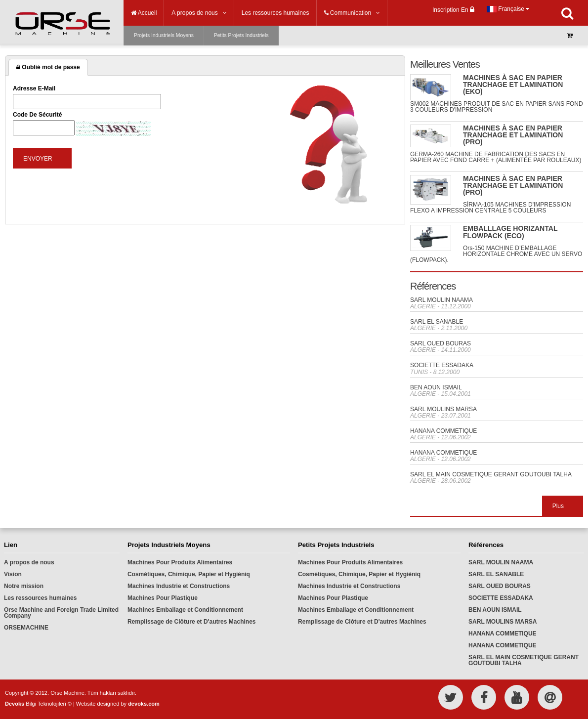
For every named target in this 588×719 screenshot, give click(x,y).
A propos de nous (29, 562)
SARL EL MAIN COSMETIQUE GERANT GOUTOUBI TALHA (491, 474)
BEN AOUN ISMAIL (436, 387)
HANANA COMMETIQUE (443, 431)
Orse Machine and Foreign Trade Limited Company (61, 613)
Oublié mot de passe (48, 67)
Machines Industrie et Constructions (179, 586)
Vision (13, 574)
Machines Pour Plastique (163, 598)
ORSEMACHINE (26, 628)
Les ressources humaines (40, 598)
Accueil (144, 13)
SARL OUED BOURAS (441, 343)
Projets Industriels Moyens (164, 35)
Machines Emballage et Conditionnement (185, 610)
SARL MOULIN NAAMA (441, 300)
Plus (558, 506)
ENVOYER (38, 159)
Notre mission (24, 586)
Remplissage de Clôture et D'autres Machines (192, 622)
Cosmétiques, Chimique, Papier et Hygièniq (189, 574)
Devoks (15, 704)
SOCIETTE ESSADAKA (442, 365)
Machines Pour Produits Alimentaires (180, 562)
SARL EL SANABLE (437, 322)
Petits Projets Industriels (241, 35)
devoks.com (144, 704)
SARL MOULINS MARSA (443, 409)
